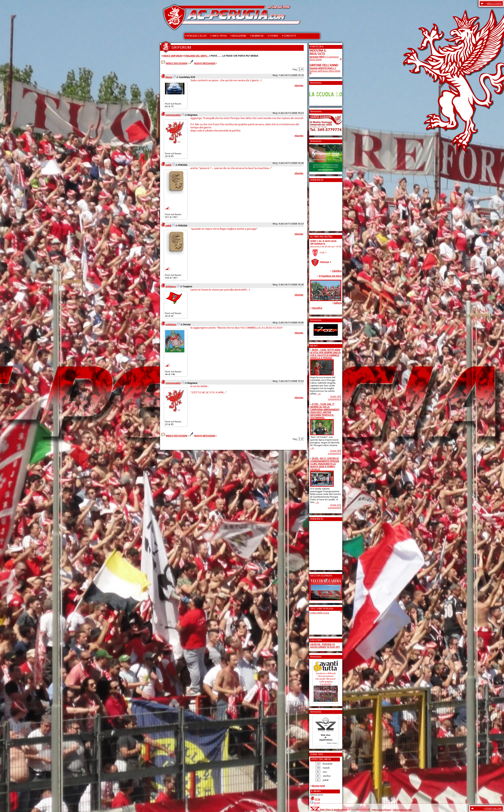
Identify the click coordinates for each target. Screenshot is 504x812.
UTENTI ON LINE (493, 809)
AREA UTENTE (494, 3)
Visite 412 (336, 505)
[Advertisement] (321, 205)
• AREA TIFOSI (218, 36)
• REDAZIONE (238, 36)
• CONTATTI (289, 36)
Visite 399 (336, 451)
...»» (319, 394)
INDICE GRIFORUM (173, 56)
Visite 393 (336, 396)
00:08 (317, 803)
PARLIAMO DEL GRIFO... (196, 56)
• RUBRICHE (257, 36)
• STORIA (273, 36)
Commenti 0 (335, 399)
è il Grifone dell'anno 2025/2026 (325, 70)
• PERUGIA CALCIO (196, 36)
